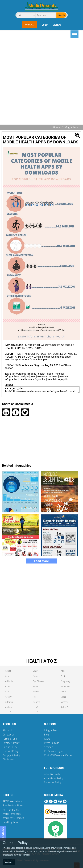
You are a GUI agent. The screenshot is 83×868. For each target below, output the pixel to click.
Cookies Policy (15, 843)
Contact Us (9, 735)
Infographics (71, 127)
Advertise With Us (54, 774)
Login (45, 25)
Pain (63, 671)
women (53, 376)
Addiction (10, 681)
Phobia (64, 676)
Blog (46, 735)
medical (59, 374)
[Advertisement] (41, 82)
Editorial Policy (11, 751)
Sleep (63, 692)
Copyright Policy (11, 755)
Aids (7, 692)
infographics (12, 376)
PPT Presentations (13, 801)
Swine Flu (65, 707)
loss (33, 376)
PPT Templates (11, 810)
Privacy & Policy (11, 743)
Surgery (64, 702)
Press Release (52, 743)
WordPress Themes (13, 818)
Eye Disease (38, 681)
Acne (8, 676)
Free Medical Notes (13, 805)
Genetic (36, 702)
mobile (32, 374)
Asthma (9, 707)
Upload (30, 25)
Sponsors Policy (53, 782)
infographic (20, 374)
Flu (34, 697)
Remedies (65, 686)
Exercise (37, 676)
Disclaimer (8, 759)
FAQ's (47, 739)
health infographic (58, 379)
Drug (35, 671)
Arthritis (9, 702)
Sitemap (49, 747)
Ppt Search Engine (54, 751)
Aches (8, 671)
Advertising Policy (54, 778)
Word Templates (12, 814)
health (42, 374)
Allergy (8, 697)
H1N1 (36, 707)
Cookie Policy (10, 747)
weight (25, 376)
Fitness (36, 692)
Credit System (10, 822)
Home (56, 127)
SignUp (57, 25)
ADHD (8, 686)
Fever (35, 686)
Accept (9, 862)
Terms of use (10, 739)
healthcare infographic (33, 379)
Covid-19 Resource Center (58, 755)
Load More (42, 561)
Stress (63, 697)
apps (50, 374)
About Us (8, 730)
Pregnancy (65, 681)
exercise (42, 376)
